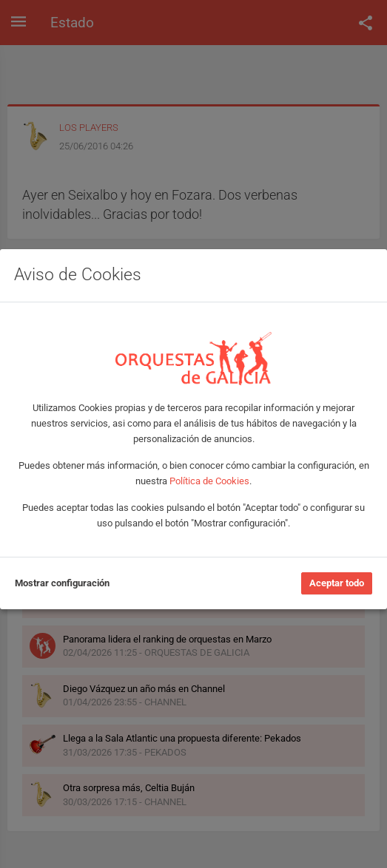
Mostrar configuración (62, 583)
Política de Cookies (209, 481)
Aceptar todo (337, 583)
